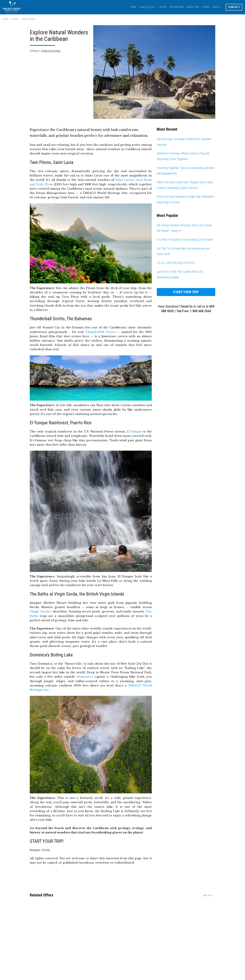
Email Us (187, 306)
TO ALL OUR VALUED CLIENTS (176, 263)
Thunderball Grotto (101, 332)
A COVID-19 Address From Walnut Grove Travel (185, 240)
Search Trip (193, 7)
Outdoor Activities (51, 51)
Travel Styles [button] (147, 7)
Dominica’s (85, 677)
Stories (206, 7)
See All (208, 895)
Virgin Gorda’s (41, 611)
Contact (234, 7)
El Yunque (134, 431)
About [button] (216, 7)
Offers (163, 7)
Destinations (176, 7)
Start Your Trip (186, 292)
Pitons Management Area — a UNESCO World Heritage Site (82, 193)
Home (134, 7)
